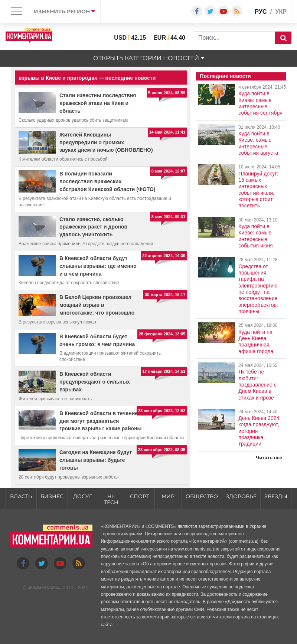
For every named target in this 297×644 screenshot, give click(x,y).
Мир (168, 496)
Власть (21, 496)
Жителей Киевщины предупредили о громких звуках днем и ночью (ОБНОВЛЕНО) (106, 142)
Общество (202, 496)
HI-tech (111, 500)
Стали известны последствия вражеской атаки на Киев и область (98, 103)
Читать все (269, 458)
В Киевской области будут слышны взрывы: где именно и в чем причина (98, 266)
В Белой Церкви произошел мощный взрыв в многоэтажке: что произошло (97, 305)
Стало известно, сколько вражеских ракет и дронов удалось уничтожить (93, 227)
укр (281, 12)
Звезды (276, 496)
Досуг (83, 496)
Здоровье (241, 496)
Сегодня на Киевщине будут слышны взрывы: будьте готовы (96, 460)
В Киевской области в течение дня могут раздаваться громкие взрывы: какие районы (101, 421)
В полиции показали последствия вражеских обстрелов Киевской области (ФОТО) (107, 181)
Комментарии (44, 588)
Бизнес (52, 496)
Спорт (140, 496)
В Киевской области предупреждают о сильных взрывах (95, 382)
